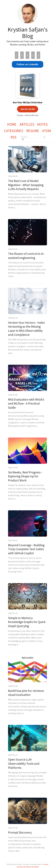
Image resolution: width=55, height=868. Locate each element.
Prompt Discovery (20, 832)
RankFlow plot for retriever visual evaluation (26, 693)
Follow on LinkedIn (28, 64)
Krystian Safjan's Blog (28, 33)
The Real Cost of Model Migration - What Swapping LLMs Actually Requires (26, 185)
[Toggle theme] (44, 137)
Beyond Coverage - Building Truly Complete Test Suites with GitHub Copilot (26, 549)
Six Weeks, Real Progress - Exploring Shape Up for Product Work (25, 476)
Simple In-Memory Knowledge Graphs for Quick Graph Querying (27, 622)
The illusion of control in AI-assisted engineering (26, 256)
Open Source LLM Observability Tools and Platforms (24, 764)
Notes (42, 124)
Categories (14, 131)
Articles (27, 124)
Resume (33, 131)
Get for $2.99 (28, 109)
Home (12, 124)
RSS (13, 137)
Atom (46, 131)
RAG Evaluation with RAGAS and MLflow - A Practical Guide (26, 404)
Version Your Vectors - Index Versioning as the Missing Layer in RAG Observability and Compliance (26, 329)
